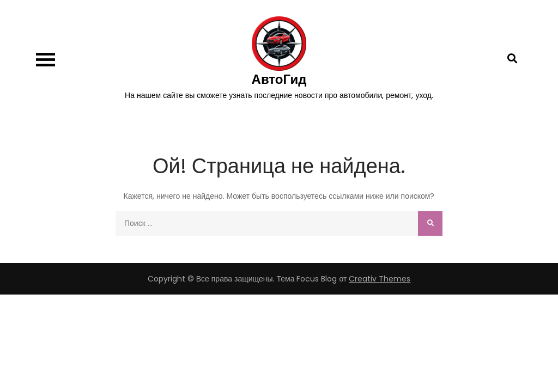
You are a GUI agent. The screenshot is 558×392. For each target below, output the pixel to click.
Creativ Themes (380, 279)
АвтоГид (279, 79)
